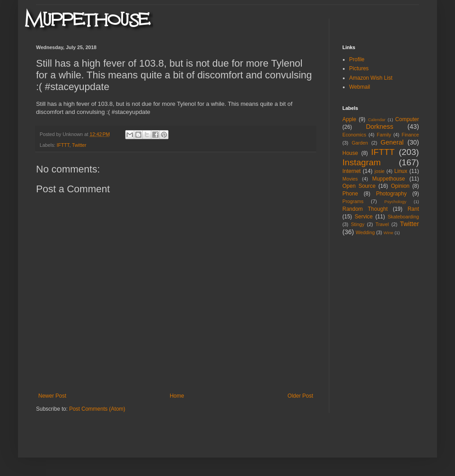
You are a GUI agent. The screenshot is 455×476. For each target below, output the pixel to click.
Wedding (365, 232)
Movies (350, 179)
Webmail (359, 87)
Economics (354, 135)
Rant (413, 209)
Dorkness (380, 127)
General (392, 142)
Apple (349, 119)
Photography (391, 194)
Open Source (359, 186)
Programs (353, 201)
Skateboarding (403, 217)
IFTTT (63, 145)
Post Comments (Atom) (97, 409)
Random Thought (365, 209)
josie (379, 171)
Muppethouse (389, 179)
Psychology (395, 202)
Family (384, 135)
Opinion (400, 186)
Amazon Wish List (371, 78)
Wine (388, 233)
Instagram (362, 162)
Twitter (79, 145)
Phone (350, 194)
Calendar (377, 120)
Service (364, 217)
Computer (407, 119)
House (350, 153)
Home (177, 396)
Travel (382, 224)
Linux (401, 171)
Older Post (300, 396)
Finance (410, 135)
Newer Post (52, 396)
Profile (357, 59)
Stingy (358, 224)
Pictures (359, 68)
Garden (360, 143)
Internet (352, 171)
